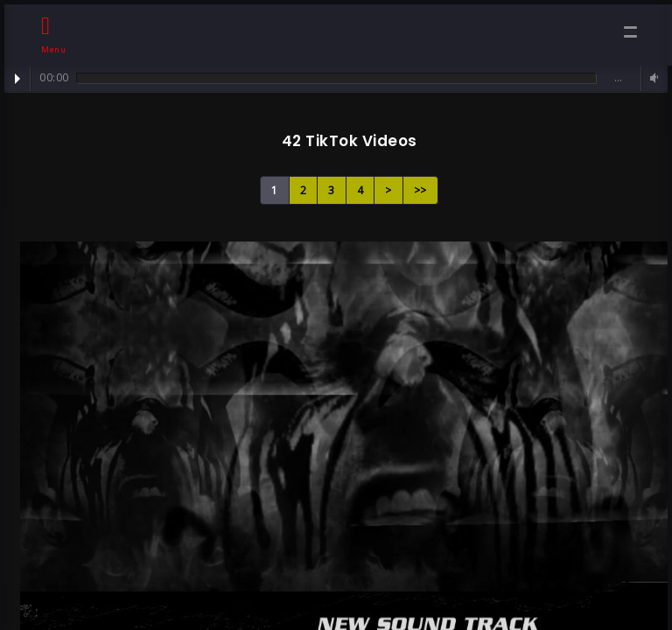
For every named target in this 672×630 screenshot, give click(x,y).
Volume (652, 78)
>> (420, 190)
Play (17, 79)
